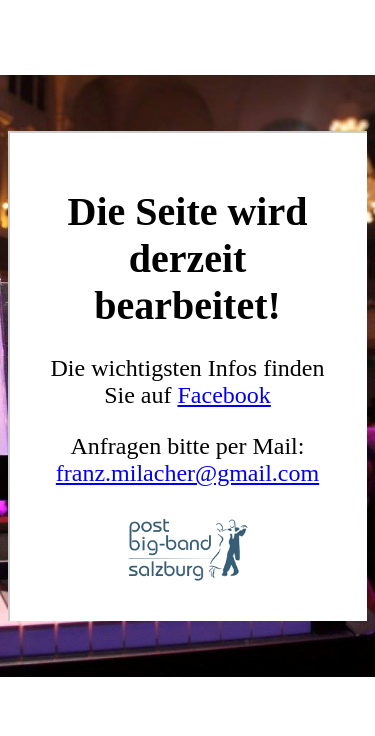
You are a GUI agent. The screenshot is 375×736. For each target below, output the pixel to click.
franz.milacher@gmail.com (187, 473)
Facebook (224, 395)
